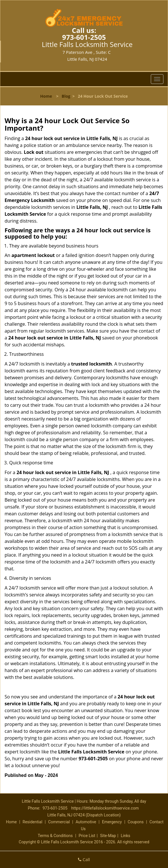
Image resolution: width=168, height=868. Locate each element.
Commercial (59, 822)
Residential (33, 822)
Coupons (136, 822)
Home (46, 96)
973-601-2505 (84, 37)
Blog (66, 96)
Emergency (112, 822)
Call (84, 859)
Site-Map (108, 836)
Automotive (86, 822)
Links (125, 836)
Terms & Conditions (55, 836)
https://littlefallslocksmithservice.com (105, 808)
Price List (87, 836)
